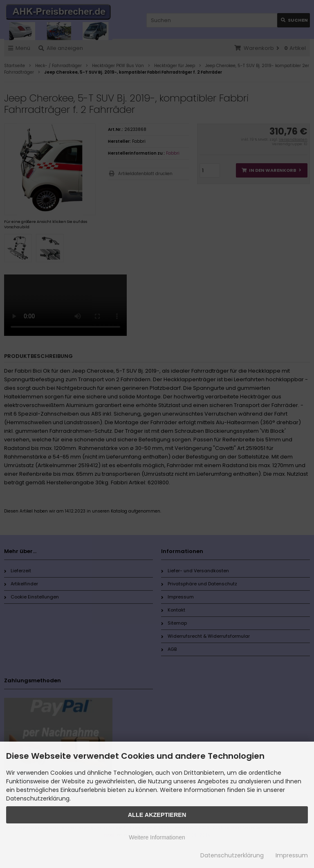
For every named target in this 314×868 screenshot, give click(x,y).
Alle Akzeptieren (157, 815)
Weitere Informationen (157, 837)
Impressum (292, 855)
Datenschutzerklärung (232, 855)
